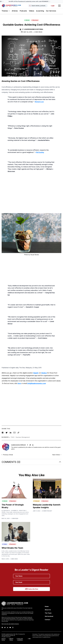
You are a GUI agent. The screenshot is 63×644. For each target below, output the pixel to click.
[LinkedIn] (8, 627)
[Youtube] (10, 627)
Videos (31, 11)
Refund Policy (11, 639)
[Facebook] (2, 627)
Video (5, 544)
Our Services (51, 11)
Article (27, 20)
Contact (47, 620)
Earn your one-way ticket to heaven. (10, 624)
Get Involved (49, 616)
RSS (30, 639)
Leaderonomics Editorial (34, 29)
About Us (48, 610)
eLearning (40, 11)
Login (53, 6)
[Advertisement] (31, 198)
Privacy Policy (4, 639)
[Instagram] (13, 627)
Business (35, 20)
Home (47, 606)
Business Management (23, 437)
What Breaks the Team (12, 548)
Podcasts (23, 11)
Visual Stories (35, 255)
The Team (48, 613)
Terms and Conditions (20, 639)
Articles (15, 11)
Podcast (36, 501)
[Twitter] (5, 627)
